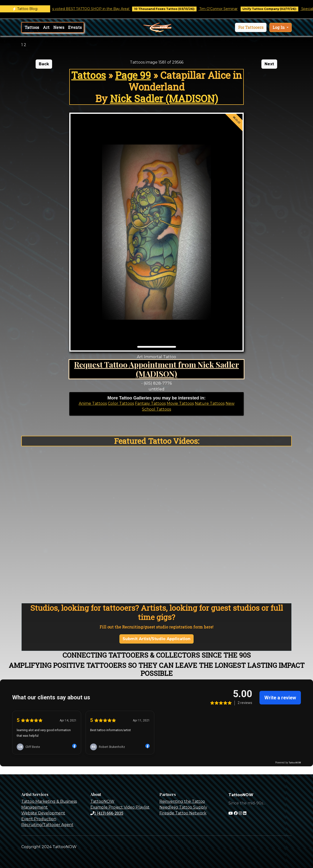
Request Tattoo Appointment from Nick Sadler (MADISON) (156, 369)
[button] (251, 27)
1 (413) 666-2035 (107, 813)
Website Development (43, 813)
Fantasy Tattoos (150, 403)
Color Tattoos (121, 403)
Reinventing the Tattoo (182, 801)
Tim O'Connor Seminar (223, 9)
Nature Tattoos (210, 403)
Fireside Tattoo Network (183, 813)
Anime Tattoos (93, 403)
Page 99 (133, 75)
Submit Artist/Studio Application (156, 639)
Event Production (39, 819)
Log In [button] (279, 27)
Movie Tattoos (180, 403)
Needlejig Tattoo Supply (183, 807)
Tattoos (32, 27)
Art (46, 27)
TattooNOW (102, 801)
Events (75, 27)
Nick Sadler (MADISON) (164, 98)
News (59, 27)
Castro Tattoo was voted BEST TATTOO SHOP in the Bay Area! (82, 9)
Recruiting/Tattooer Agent (47, 825)
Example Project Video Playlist (120, 807)
